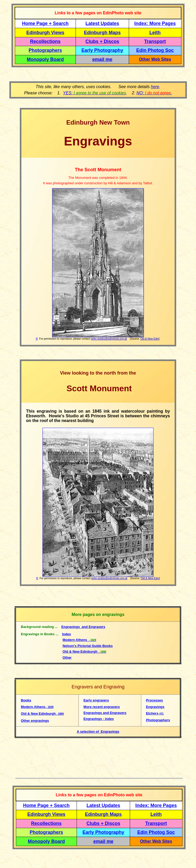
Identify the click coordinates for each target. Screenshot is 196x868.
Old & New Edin (149, 339)
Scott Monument (98, 388)
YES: (95, 93)
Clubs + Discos (102, 41)
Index (66, 634)
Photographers (45, 50)
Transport (155, 41)
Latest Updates (102, 23)
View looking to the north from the (98, 373)
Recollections (45, 41)
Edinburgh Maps (102, 33)
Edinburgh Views (45, 33)
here (155, 87)
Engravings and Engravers (83, 627)
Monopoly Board (45, 59)
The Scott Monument (98, 170)
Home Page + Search (45, 23)
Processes (154, 700)
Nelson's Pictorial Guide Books (88, 646)
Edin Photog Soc (155, 50)
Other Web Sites (155, 59)
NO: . (154, 93)
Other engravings (35, 721)
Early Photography (102, 50)
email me (102, 59)
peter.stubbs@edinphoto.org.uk (109, 339)
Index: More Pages (155, 23)
